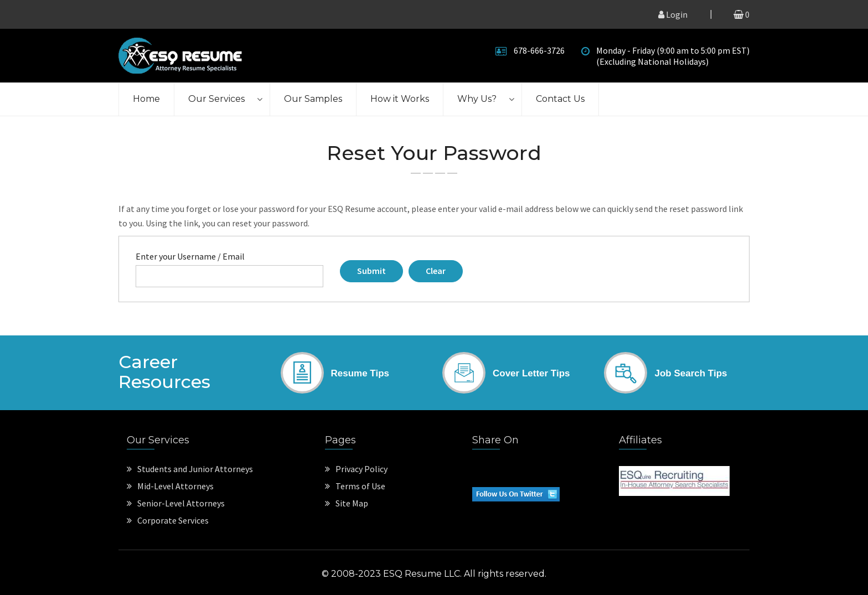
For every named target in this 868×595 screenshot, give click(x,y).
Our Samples (313, 99)
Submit (371, 271)
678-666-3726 (539, 50)
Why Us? (477, 99)
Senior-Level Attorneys (176, 503)
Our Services (216, 99)
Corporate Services (168, 520)
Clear (436, 271)
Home (146, 99)
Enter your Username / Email (190, 256)
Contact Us (560, 99)
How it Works (400, 99)
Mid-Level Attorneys (170, 486)
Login (673, 14)
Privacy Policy (356, 469)
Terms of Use (355, 486)
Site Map (347, 503)
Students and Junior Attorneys (190, 469)
